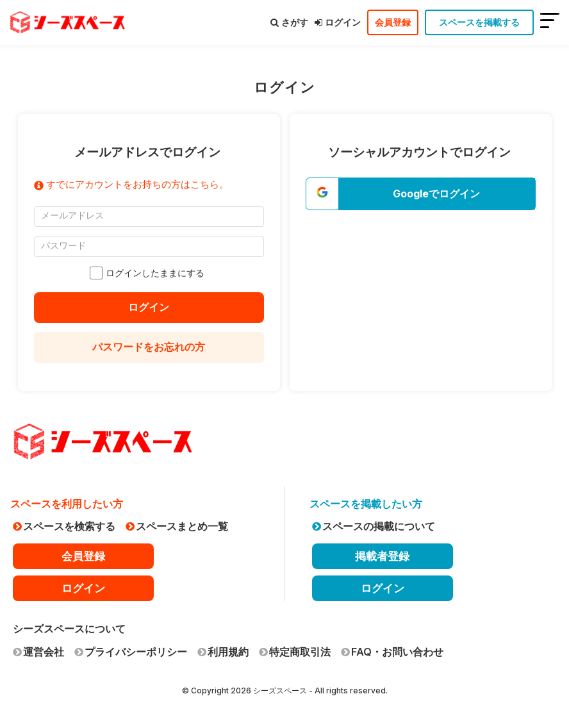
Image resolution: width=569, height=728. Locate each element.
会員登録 (393, 22)
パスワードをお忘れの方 (149, 347)
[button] (421, 194)
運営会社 (38, 652)
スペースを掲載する (479, 22)
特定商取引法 (295, 652)
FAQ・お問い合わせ (392, 652)
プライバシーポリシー (131, 652)
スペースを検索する (64, 526)
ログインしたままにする (149, 273)
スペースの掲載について (374, 526)
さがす (289, 22)
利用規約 (223, 652)
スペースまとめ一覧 (177, 526)
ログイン (338, 22)
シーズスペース (280, 691)
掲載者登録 (382, 556)
